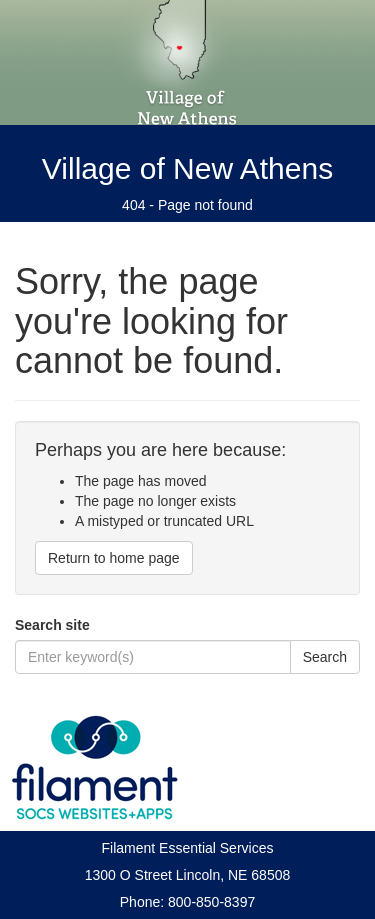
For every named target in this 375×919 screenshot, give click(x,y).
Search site (52, 625)
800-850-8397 (211, 902)
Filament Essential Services (188, 848)
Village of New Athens (187, 168)
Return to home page (114, 558)
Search (325, 657)
